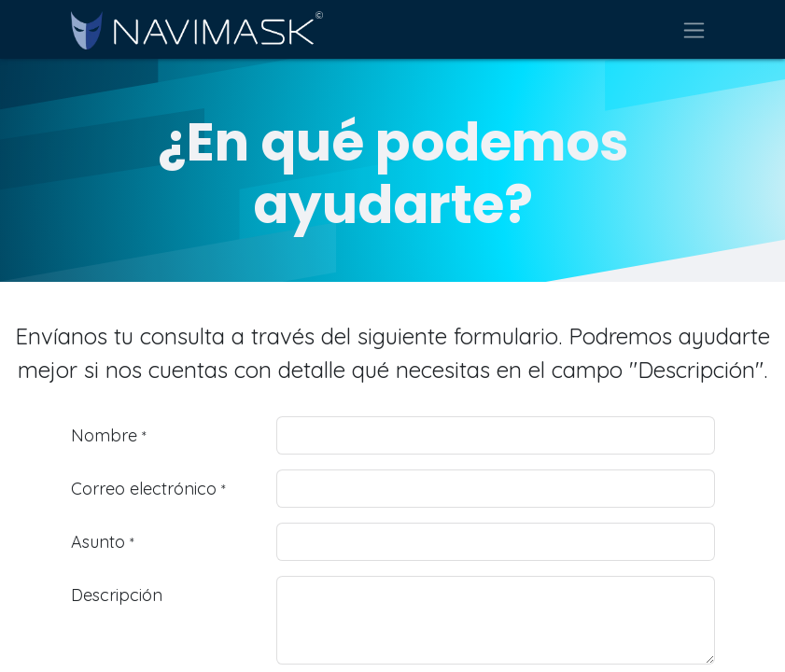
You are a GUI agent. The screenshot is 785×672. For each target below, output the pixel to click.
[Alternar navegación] (694, 29)
